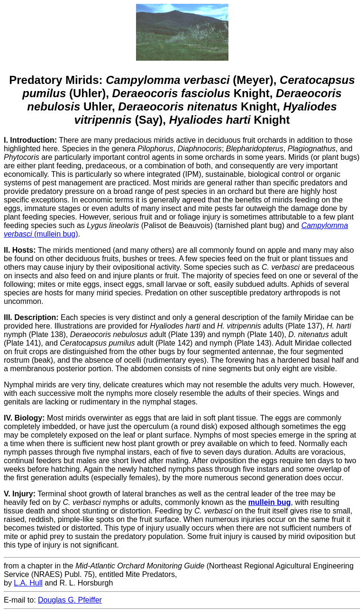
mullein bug (270, 502)
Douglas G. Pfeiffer (70, 600)
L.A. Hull (28, 583)
